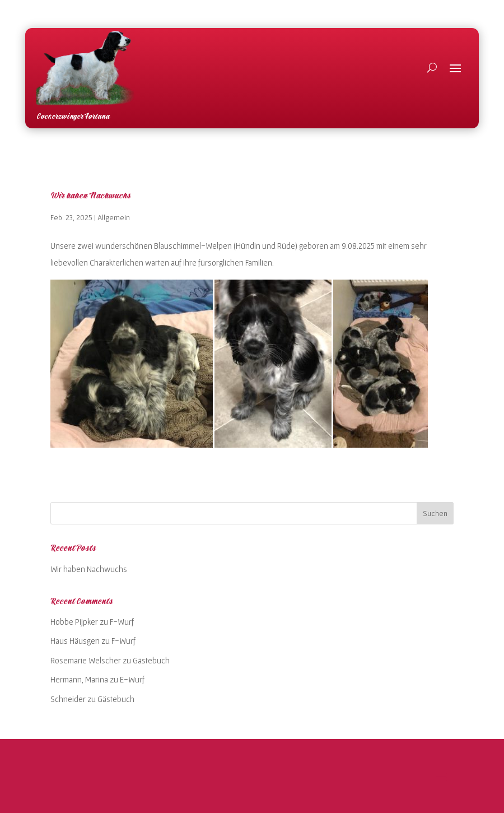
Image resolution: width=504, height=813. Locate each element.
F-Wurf (122, 622)
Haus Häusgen (75, 641)
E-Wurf (132, 679)
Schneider (68, 699)
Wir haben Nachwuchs (90, 196)
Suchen (435, 513)
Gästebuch (151, 660)
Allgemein (114, 217)
